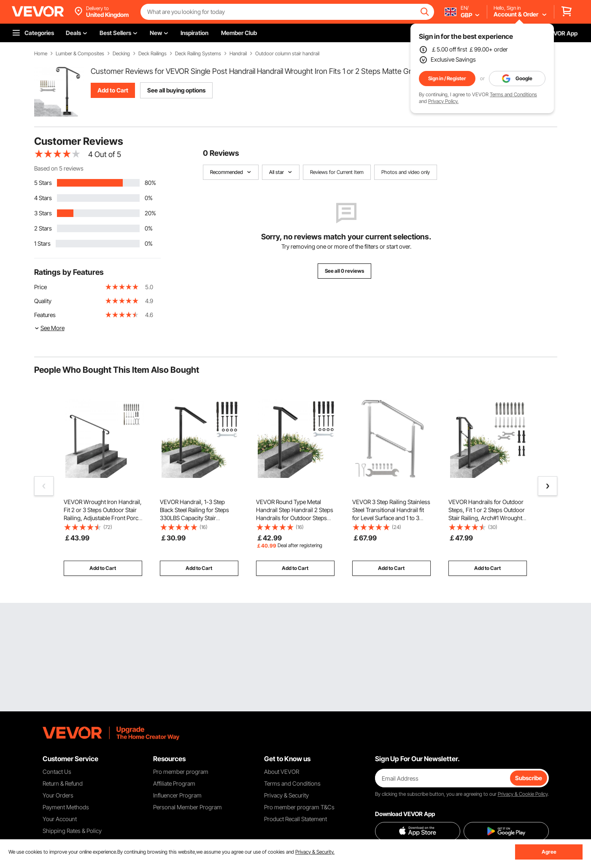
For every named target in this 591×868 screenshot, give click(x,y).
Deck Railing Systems (198, 54)
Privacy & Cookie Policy (523, 794)
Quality (43, 301)
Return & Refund (63, 783)
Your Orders (58, 795)
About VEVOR (282, 772)
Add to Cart (113, 90)
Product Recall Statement (295, 819)
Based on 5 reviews (59, 168)
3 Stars (43, 213)
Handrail (238, 54)
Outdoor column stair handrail (287, 54)
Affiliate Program (174, 783)
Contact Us (57, 772)
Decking (121, 54)
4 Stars (43, 198)
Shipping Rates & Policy (72, 831)
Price (40, 287)
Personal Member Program (188, 807)
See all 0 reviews (344, 271)
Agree (549, 852)
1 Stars (42, 243)
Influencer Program (177, 795)
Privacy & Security (286, 795)
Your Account (60, 819)
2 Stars (43, 228)
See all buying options (176, 90)
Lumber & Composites (80, 54)
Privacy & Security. (315, 852)
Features (45, 315)
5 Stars (43, 183)
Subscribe (529, 778)
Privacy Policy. (443, 101)
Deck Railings (152, 54)
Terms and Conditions (513, 94)
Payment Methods (66, 807)
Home (41, 54)
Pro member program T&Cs (299, 807)
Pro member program (181, 772)
